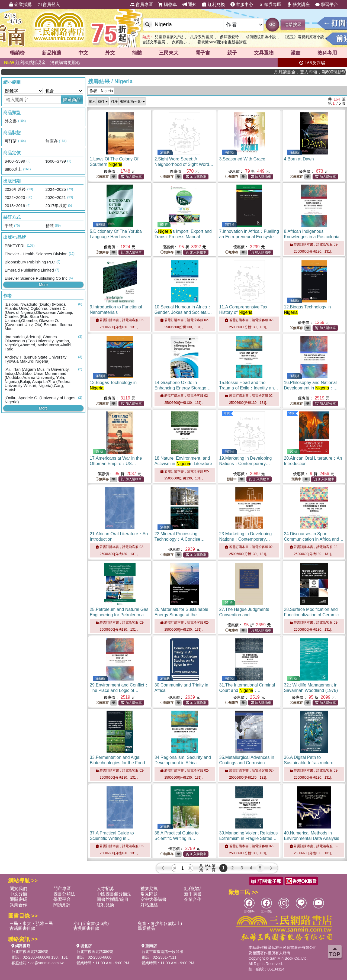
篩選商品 (72, 100)
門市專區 (62, 889)
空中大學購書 (153, 899)
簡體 (137, 53)
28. (313, 615)
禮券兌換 (149, 889)
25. (119, 615)
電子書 (203, 53)
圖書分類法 (64, 894)
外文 (110, 53)
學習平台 (327, 4)
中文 (83, 53)
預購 (227, 414)
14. (183, 388)
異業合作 (18, 905)
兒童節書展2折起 (169, 37)
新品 (52, 53)
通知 (189, 4)
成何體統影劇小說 (261, 37)
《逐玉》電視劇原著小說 (303, 37)
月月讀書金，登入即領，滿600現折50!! (325, 72)
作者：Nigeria (101, 91)
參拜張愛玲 (229, 37)
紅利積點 (193, 889)
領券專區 (270, 4)
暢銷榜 (17, 53)
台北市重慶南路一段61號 (163, 952)
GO (272, 24)
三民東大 (169, 53)
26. (181, 615)
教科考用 (327, 53)
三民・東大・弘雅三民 (31, 923)
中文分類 (18, 894)
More (43, 285)
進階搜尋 (293, 25)
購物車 (168, 4)
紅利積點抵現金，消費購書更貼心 (42, 62)
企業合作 (193, 899)
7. (249, 237)
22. (180, 539)
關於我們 (18, 889)
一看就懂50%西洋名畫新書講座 (220, 42)
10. (183, 312)
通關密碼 (18, 899)
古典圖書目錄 (86, 928)
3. (242, 159)
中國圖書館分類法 (114, 894)
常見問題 (149, 894)
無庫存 (102, 177)
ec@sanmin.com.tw (47, 963)
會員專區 (142, 4)
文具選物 (264, 53)
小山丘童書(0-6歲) (91, 923)
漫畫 (295, 53)
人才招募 (105, 889)
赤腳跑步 (179, 42)
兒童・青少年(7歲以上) (160, 923)
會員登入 (49, 4)
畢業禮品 (146, 928)
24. (314, 539)
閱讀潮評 (62, 905)
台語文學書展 (154, 42)
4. (299, 159)
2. (184, 164)
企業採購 (20, 4)
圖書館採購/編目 (113, 899)
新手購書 (193, 894)
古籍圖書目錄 (23, 928)
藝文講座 (298, 4)
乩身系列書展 (202, 37)
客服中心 (242, 4)
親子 (232, 53)
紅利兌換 (213, 4)
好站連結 (149, 905)
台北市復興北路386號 (30, 952)
